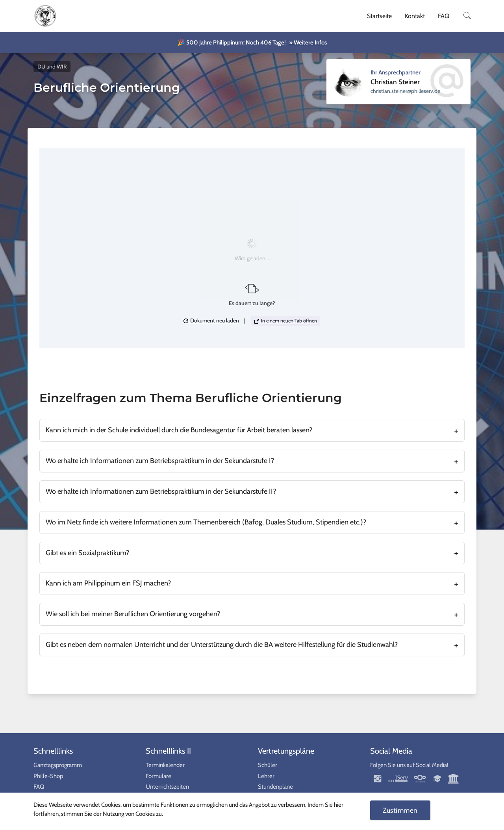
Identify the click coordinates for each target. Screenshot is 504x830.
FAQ (444, 16)
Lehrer (266, 776)
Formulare (158, 776)
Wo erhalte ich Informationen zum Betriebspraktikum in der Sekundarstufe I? (160, 461)
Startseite (379, 16)
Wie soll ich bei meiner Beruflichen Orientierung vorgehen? (133, 614)
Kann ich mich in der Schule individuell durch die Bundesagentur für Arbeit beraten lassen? (179, 430)
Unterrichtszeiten (167, 787)
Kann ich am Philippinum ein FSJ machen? (108, 583)
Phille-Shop (48, 776)
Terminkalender (165, 765)
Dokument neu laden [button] (211, 321)
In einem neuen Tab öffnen (286, 321)
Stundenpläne (275, 787)
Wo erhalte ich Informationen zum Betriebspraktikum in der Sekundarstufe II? (161, 491)
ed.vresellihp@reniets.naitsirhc (405, 91)
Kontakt (415, 16)
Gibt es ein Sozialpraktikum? (87, 553)
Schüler (268, 765)
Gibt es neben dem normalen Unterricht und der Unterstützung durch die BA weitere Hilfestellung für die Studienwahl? (222, 645)
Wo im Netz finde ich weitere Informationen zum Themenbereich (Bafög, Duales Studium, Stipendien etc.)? (206, 522)
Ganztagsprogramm (58, 765)
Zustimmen (400, 810)
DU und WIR (52, 67)
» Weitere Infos (308, 43)
